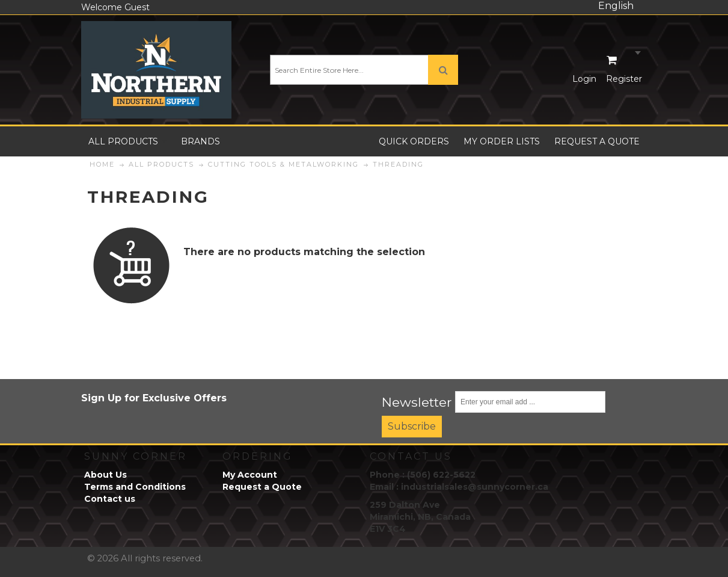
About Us (106, 475)
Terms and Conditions (135, 487)
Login (584, 79)
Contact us (110, 499)
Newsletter (417, 402)
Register (624, 79)
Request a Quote (262, 487)
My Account (250, 475)
